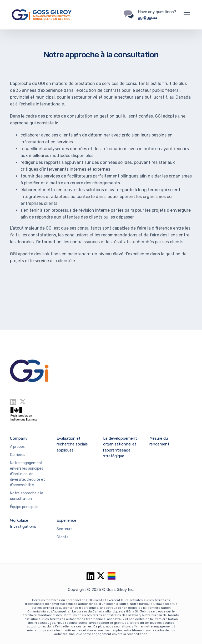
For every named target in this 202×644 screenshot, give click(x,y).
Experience (66, 520)
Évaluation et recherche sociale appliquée (72, 444)
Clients (62, 537)
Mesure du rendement (159, 441)
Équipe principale (24, 507)
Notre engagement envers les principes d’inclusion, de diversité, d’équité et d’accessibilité (27, 474)
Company (19, 438)
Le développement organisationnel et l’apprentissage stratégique (120, 447)
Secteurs (64, 529)
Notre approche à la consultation (27, 496)
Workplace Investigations (23, 523)
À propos (17, 447)
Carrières (18, 455)
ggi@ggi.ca (147, 18)
